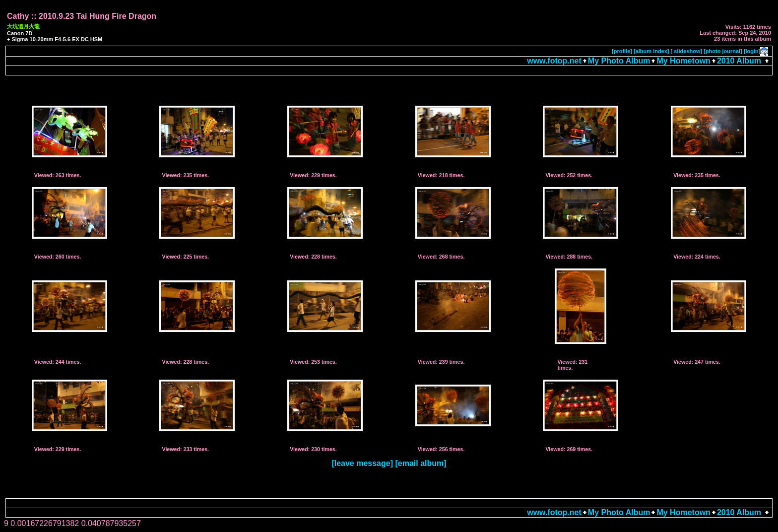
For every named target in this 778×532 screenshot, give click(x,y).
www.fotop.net (554, 61)
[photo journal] (723, 51)
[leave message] (362, 463)
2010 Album (740, 61)
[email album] (421, 463)
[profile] (622, 51)
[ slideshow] (687, 51)
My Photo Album (619, 61)
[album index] (651, 51)
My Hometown (683, 61)
